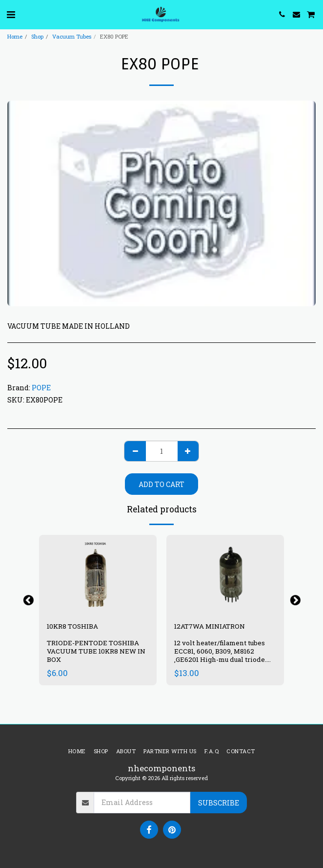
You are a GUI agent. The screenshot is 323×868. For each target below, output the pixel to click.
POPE (41, 388)
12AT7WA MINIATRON (210, 626)
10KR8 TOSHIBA (72, 626)
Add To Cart (161, 484)
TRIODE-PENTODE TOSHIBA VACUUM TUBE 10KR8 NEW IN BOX (96, 651)
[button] (11, 14)
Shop (37, 36)
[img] (225, 574)
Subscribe (219, 803)
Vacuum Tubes (72, 36)
